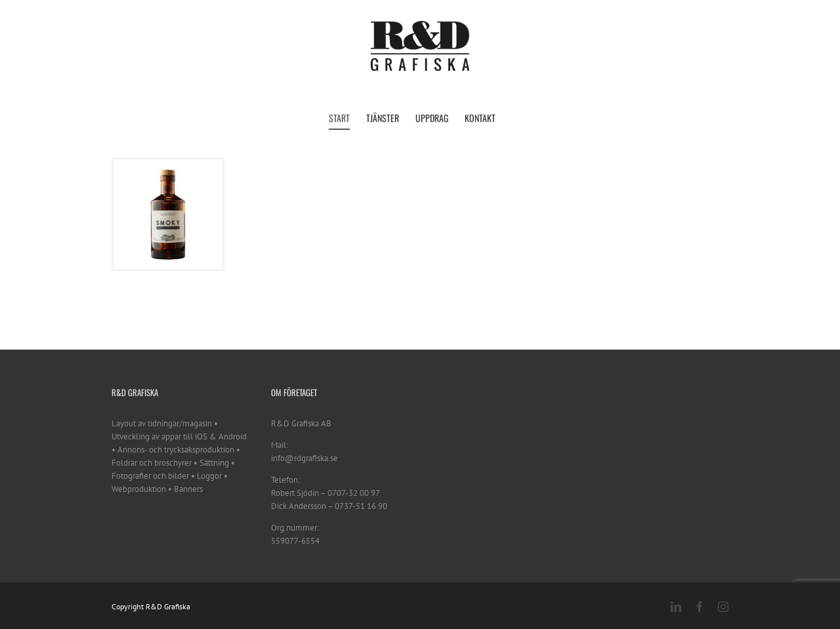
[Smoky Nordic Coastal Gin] (168, 166)
